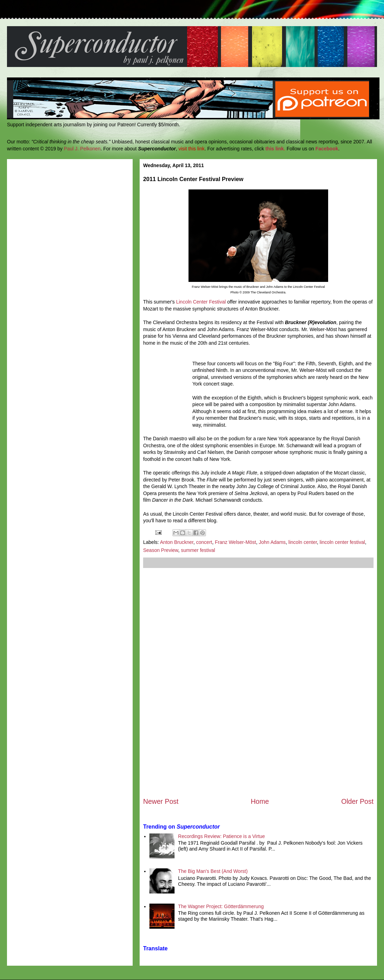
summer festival (198, 550)
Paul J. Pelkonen (82, 149)
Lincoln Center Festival (201, 302)
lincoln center (303, 542)
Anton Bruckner (177, 542)
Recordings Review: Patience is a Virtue (221, 836)
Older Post (357, 801)
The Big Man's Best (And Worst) (213, 871)
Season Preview (161, 550)
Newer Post (161, 801)
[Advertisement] (259, 682)
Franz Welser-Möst (235, 542)
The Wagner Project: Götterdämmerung (221, 906)
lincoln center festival (342, 542)
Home (260, 801)
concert (204, 542)
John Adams (272, 542)
